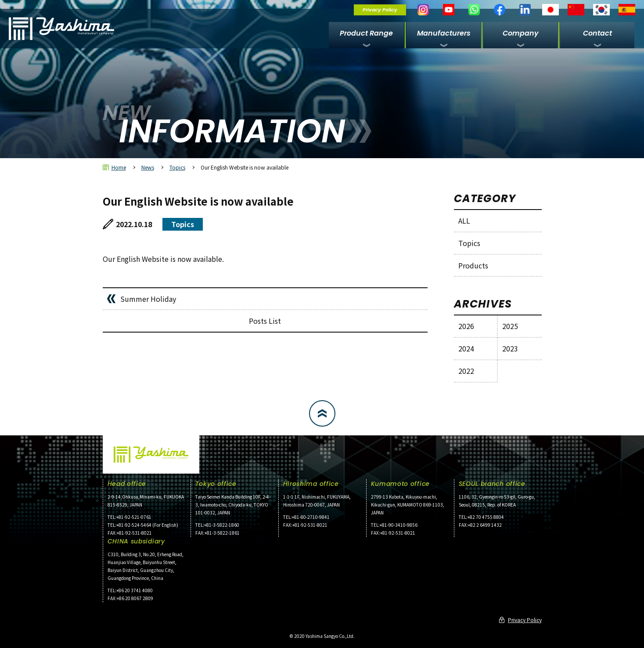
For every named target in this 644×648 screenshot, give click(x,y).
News (148, 167)
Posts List (265, 321)
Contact (597, 33)
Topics (177, 167)
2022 (466, 371)
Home (119, 167)
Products (473, 265)
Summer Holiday (148, 299)
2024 (466, 348)
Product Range (366, 33)
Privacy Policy (380, 10)
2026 (466, 326)
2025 (510, 326)
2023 (510, 348)
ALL (464, 221)
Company (521, 33)
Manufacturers (444, 33)
